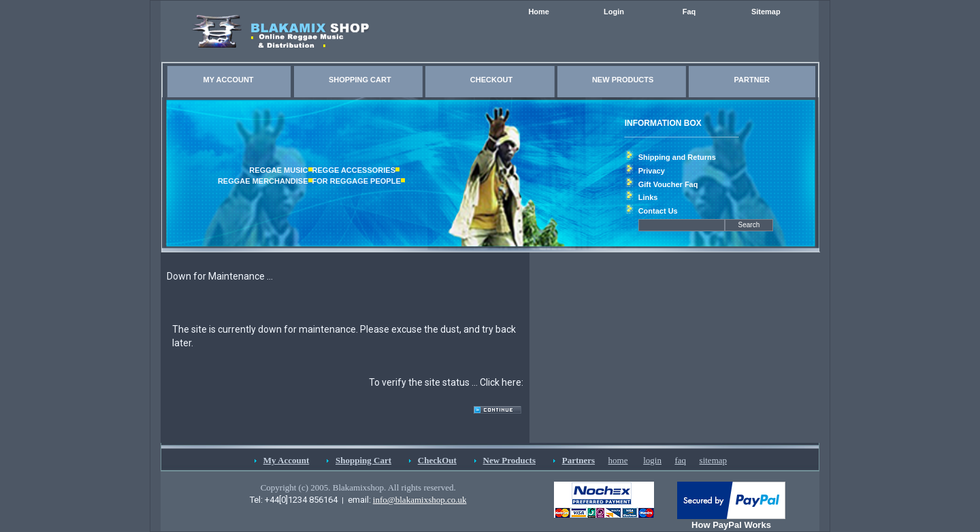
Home (539, 12)
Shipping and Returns (677, 157)
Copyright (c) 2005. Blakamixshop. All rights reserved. (358, 487)
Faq (689, 12)
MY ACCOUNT (229, 80)
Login (614, 12)
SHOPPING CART (360, 80)
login (652, 460)
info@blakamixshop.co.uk (420, 500)
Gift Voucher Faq (668, 184)
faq (680, 460)
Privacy (652, 171)
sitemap (713, 460)
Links (648, 197)
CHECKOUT (491, 80)
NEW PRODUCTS (623, 80)
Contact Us (658, 211)
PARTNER (752, 80)
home (618, 460)
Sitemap (766, 12)
